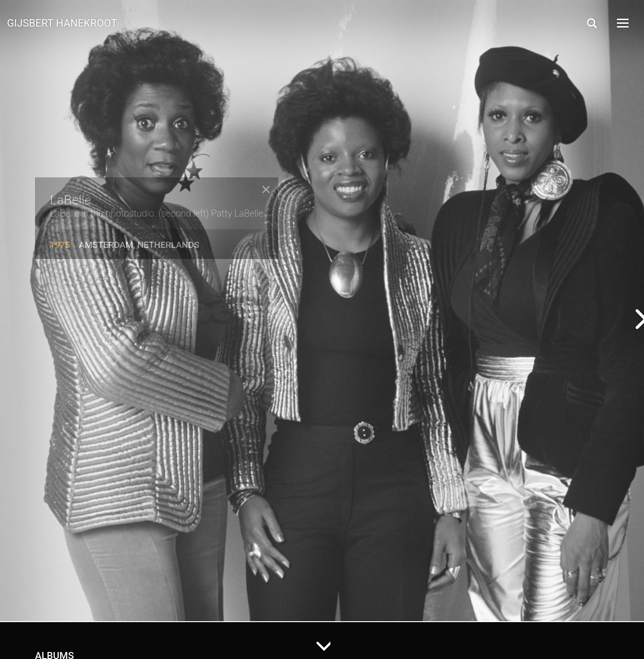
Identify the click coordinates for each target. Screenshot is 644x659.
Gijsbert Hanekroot (62, 22)
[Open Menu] (622, 23)
